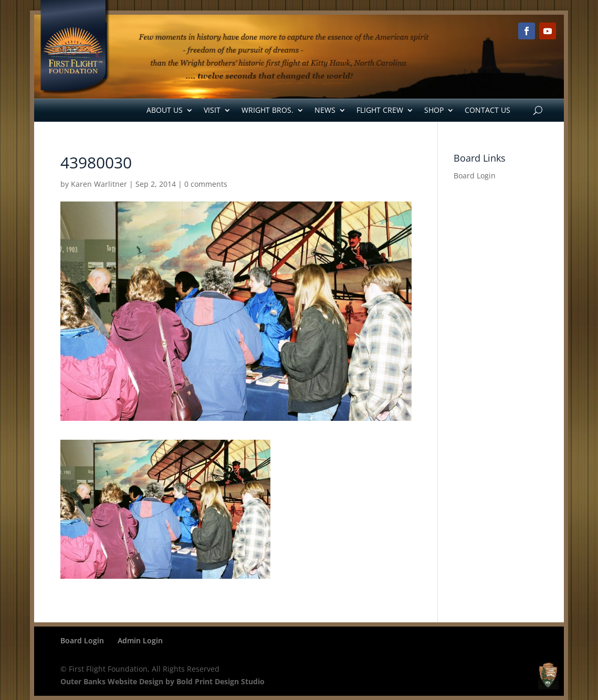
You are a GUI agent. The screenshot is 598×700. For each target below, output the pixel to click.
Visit (212, 110)
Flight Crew (380, 110)
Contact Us (487, 110)
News (325, 110)
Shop (434, 110)
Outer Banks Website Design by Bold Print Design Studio (162, 681)
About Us (165, 110)
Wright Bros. (267, 110)
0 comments (206, 184)
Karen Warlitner (99, 184)
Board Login (475, 176)
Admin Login (140, 640)
